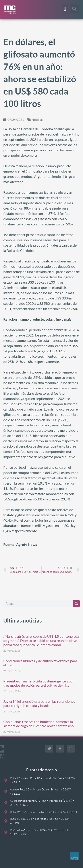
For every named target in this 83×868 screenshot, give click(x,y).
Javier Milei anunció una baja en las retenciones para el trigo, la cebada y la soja (39, 703)
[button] (65, 9)
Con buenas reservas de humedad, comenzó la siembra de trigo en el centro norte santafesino (39, 724)
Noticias (37, 120)
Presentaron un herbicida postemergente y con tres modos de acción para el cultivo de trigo (39, 683)
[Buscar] (76, 604)
